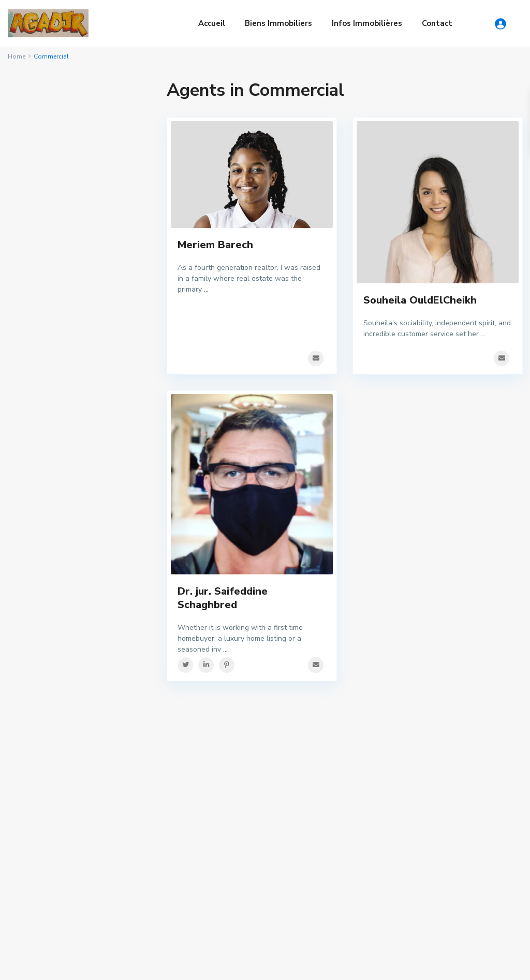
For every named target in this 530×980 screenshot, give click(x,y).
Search (458, 799)
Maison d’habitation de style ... (350, 772)
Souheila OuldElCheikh (420, 300)
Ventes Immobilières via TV (202, 832)
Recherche (79, 504)
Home (17, 56)
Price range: (42, 456)
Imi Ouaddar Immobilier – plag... (355, 851)
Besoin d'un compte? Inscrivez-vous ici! (78, 218)
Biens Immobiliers (278, 23)
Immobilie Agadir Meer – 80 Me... (352, 815)
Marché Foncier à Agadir (68, 891)
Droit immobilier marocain (71, 795)
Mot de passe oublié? (56, 235)
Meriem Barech (215, 245)
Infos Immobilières (367, 23)
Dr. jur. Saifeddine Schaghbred (223, 605)
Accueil (212, 23)
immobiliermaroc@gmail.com (203, 764)
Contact (437, 23)
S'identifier (80, 185)
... (206, 289)
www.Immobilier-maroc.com (202, 780)
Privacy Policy (381, 964)
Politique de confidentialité (463, 964)
